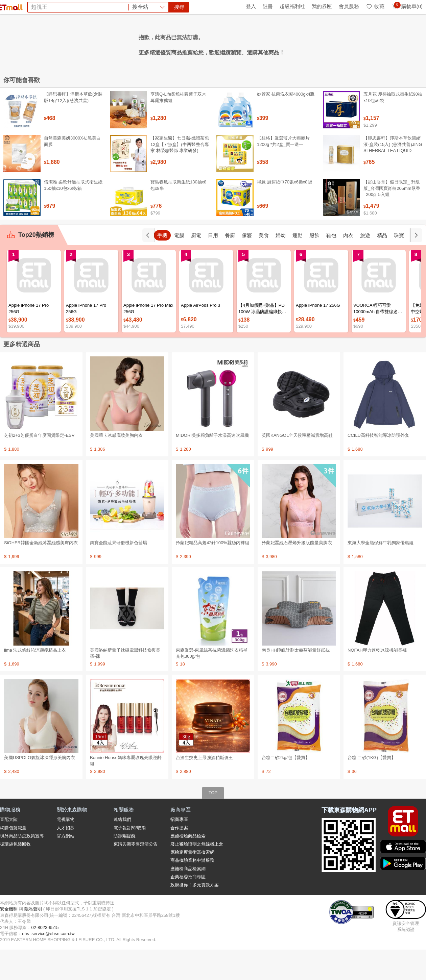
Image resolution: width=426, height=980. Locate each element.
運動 (298, 266)
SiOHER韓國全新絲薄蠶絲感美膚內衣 (41, 573)
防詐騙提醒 (125, 866)
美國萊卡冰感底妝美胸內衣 (116, 466)
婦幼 (281, 266)
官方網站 (66, 866)
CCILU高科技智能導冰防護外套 (378, 466)
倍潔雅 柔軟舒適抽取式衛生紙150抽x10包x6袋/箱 (73, 215)
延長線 (162, 43)
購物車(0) (407, 6)
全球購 (55, 6)
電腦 (179, 266)
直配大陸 (9, 850)
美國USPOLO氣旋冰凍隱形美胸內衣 (40, 788)
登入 (251, 6)
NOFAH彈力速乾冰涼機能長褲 (377, 681)
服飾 (314, 266)
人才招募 (66, 858)
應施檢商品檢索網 (188, 899)
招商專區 (179, 850)
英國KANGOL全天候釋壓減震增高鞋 (297, 466)
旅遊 (365, 266)
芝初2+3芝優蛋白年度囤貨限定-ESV (39, 466)
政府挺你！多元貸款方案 (195, 915)
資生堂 (123, 43)
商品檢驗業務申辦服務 (192, 891)
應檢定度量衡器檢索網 (192, 883)
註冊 (268, 6)
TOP (213, 823)
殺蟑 (292, 43)
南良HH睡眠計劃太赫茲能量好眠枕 (296, 681)
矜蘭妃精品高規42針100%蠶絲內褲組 (212, 573)
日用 (213, 266)
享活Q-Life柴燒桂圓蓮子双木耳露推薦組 (178, 128)
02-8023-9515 (45, 958)
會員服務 (349, 6)
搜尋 (316, 30)
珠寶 (399, 266)
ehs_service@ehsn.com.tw (48, 964)
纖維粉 (143, 43)
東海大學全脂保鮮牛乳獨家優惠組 (381, 573)
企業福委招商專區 (188, 907)
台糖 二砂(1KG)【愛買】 (372, 788)
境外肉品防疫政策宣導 (22, 866)
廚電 (196, 266)
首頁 (8, 6)
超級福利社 (292, 6)
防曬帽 (182, 43)
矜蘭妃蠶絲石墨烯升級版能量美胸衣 (297, 573)
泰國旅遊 (204, 43)
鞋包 (331, 266)
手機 (162, 266)
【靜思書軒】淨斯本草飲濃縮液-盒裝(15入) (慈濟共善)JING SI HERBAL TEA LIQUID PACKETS (393, 178)
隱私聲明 (33, 939)
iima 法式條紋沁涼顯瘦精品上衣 (35, 681)
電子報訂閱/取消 (130, 858)
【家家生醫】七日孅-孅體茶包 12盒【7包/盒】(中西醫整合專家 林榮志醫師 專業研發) (180, 174)
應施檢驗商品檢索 (188, 866)
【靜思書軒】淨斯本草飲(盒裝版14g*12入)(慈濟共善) (73, 128)
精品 (382, 266)
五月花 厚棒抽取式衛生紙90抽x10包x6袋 (393, 128)
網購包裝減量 (13, 858)
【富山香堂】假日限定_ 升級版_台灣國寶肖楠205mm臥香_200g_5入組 (392, 218)
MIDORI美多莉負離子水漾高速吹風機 (212, 466)
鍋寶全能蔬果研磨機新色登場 (119, 573)
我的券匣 (322, 6)
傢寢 (247, 266)
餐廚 (230, 266)
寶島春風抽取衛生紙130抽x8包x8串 (178, 215)
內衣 (348, 266)
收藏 (375, 6)
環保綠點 (30, 6)
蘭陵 (306, 43)
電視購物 (66, 850)
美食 (264, 266)
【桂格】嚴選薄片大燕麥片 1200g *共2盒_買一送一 (283, 171)
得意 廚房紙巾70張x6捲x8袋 (285, 212)
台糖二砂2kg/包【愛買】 (286, 788)
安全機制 (9, 939)
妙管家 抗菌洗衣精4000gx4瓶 (286, 124)
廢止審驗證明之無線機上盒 (197, 874)
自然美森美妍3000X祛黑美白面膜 (72, 171)
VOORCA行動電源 (261, 43)
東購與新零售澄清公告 (136, 874)
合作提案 (179, 858)
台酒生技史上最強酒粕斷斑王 (204, 788)
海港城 (227, 43)
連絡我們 (122, 850)
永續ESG (80, 6)
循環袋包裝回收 (15, 874)
